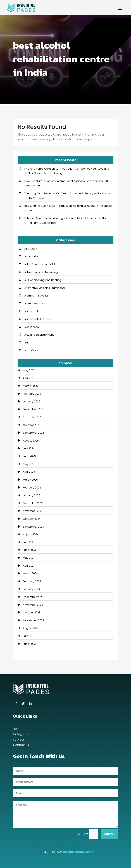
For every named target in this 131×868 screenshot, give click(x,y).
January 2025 (32, 495)
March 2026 (30, 386)
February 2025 (32, 488)
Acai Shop (31, 249)
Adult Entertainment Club (40, 264)
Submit (109, 834)
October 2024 (32, 519)
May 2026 (29, 370)
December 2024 (33, 503)
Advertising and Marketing (41, 272)
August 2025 (31, 441)
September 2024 (34, 527)
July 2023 (29, 636)
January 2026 (32, 402)
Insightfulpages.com (78, 852)
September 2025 (34, 433)
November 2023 (33, 605)
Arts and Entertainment (39, 335)
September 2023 (33, 620)
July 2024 (29, 542)
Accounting (32, 257)
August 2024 (31, 534)
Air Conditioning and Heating (43, 280)
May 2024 (29, 558)
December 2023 (33, 597)
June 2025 (29, 456)
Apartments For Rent (37, 319)
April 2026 (29, 378)
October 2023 (32, 613)
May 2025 (29, 464)
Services (19, 740)
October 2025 (32, 425)
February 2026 (32, 394)
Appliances (32, 327)
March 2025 (30, 480)
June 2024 (29, 550)
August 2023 (31, 628)
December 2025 (33, 409)
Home (17, 729)
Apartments (32, 311)
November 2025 (33, 417)
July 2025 (29, 449)
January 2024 (32, 589)
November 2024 (33, 511)
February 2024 (32, 581)
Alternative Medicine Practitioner (45, 288)
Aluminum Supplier (36, 296)
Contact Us (21, 745)
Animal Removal (35, 303)
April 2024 (29, 566)
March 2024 (30, 573)
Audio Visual (32, 350)
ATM (27, 343)
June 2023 (29, 644)
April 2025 (29, 472)
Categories (21, 735)
